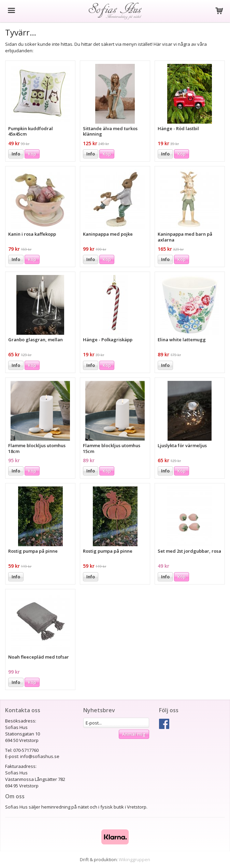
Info (16, 154)
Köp (32, 154)
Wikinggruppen (134, 859)
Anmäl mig (134, 734)
